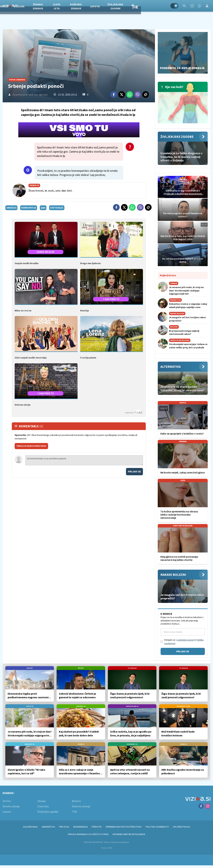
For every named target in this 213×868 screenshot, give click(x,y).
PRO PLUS (64, 827)
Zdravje (29, 6)
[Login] (207, 6)
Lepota (121, 6)
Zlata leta (82, 6)
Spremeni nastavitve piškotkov (124, 827)
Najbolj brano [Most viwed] (168, 275)
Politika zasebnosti (157, 827)
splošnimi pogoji (185, 640)
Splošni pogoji (182, 827)
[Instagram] (192, 6)
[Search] (184, 6)
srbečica (11, 208)
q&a (43, 208)
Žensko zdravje (64, 6)
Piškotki (97, 827)
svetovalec (57, 208)
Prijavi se (134, 471)
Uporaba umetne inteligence (129, 834)
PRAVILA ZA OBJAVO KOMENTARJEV (31, 445)
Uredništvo (48, 827)
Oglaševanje (30, 827)
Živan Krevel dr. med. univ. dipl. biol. (30, 95)
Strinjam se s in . (184, 642)
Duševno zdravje (102, 6)
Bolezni (45, 6)
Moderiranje (80, 827)
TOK (160, 6)
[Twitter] (122, 95)
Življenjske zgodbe (141, 6)
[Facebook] (199, 6)
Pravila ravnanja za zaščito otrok (88, 834)
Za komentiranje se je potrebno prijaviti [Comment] (84, 460)
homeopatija (29, 208)
